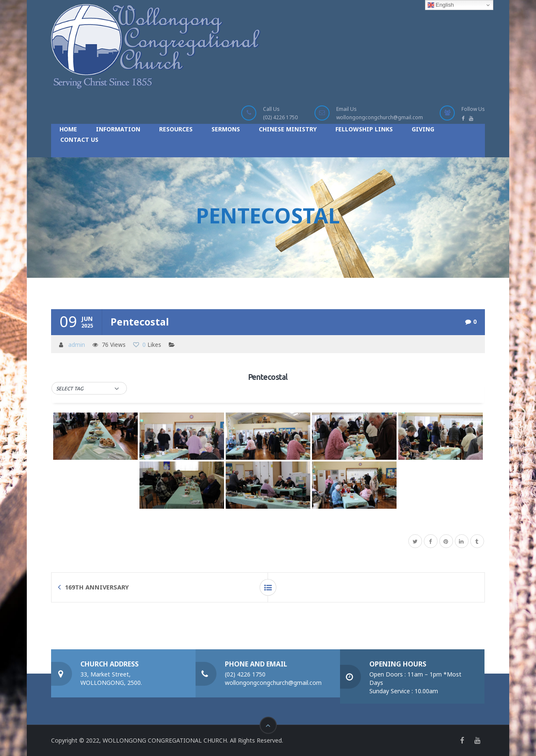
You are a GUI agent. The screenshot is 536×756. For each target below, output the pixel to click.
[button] (89, 389)
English (441, 5)
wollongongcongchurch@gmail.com (380, 117)
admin (77, 345)
